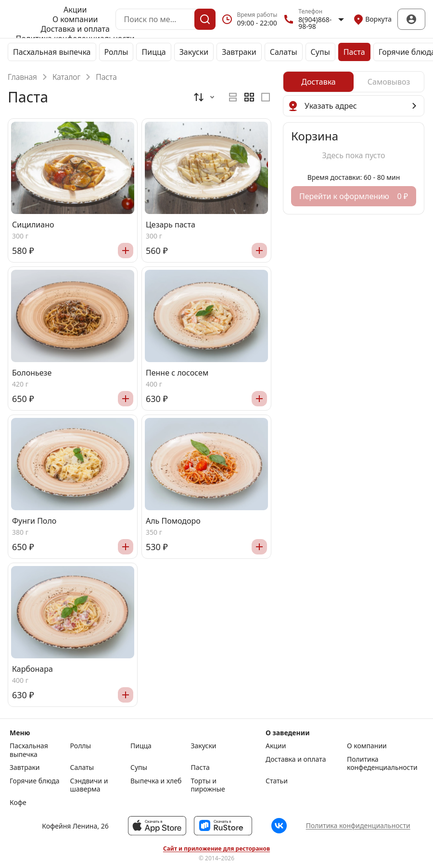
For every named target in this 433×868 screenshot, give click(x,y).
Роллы (116, 52)
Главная (22, 77)
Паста (354, 52)
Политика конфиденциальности (358, 825)
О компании (75, 19)
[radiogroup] (249, 97)
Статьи (277, 781)
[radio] (233, 97)
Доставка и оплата (75, 29)
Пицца (153, 52)
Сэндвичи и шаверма (89, 785)
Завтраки (239, 52)
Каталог (66, 77)
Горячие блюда (35, 781)
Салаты (284, 52)
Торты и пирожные (208, 785)
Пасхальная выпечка (52, 52)
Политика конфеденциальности (382, 763)
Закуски (194, 52)
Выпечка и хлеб (156, 781)
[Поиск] (205, 19)
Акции (75, 10)
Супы (320, 52)
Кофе (18, 803)
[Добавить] (126, 251)
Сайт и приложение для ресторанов (216, 849)
